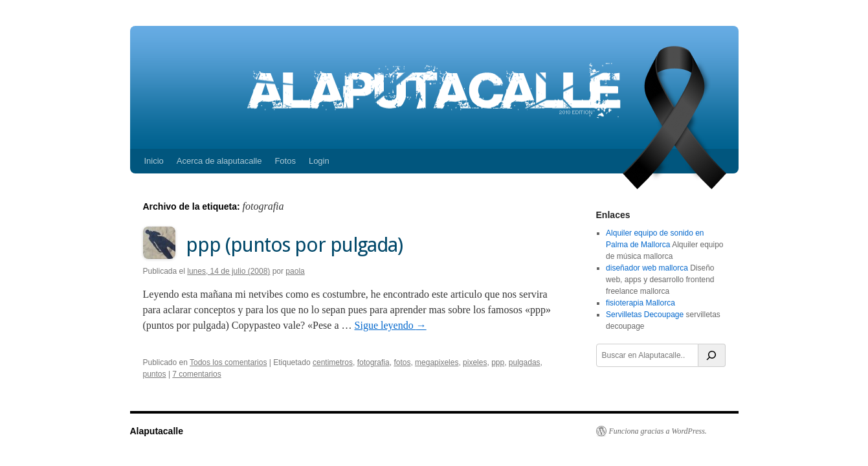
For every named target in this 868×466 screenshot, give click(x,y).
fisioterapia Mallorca (640, 303)
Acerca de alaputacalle (219, 161)
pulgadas (525, 362)
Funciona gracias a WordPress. (658, 431)
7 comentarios (196, 374)
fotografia (373, 362)
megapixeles (437, 362)
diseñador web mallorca (647, 268)
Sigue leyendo (391, 325)
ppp (498, 362)
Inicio (154, 161)
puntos (155, 374)
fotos (402, 362)
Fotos (285, 161)
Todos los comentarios (228, 362)
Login (319, 161)
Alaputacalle (157, 431)
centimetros (333, 362)
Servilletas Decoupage (645, 315)
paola (295, 271)
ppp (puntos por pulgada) (294, 245)
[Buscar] (712, 355)
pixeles (475, 362)
